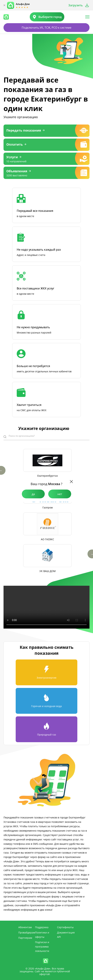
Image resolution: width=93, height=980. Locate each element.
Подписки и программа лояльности (42, 947)
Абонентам (25, 927)
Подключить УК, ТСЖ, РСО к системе (46, 28)
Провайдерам (27, 932)
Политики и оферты (42, 935)
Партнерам (25, 938)
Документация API (66, 935)
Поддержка (42, 927)
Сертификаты (65, 927)
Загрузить (76, 5)
